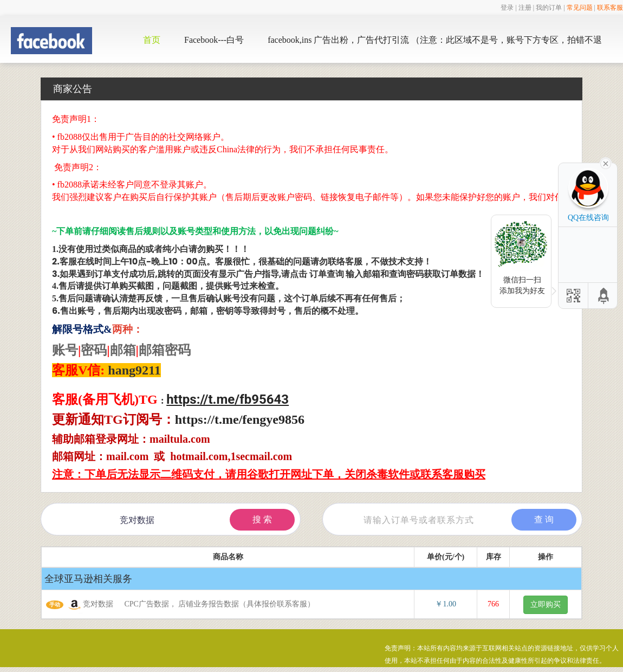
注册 (525, 8)
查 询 (544, 519)
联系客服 (610, 8)
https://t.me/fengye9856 (240, 419)
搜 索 (262, 519)
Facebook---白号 (214, 40)
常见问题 (580, 8)
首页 (152, 40)
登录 (507, 8)
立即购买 (546, 605)
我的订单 (549, 8)
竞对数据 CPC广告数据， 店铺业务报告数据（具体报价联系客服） (180, 605)
